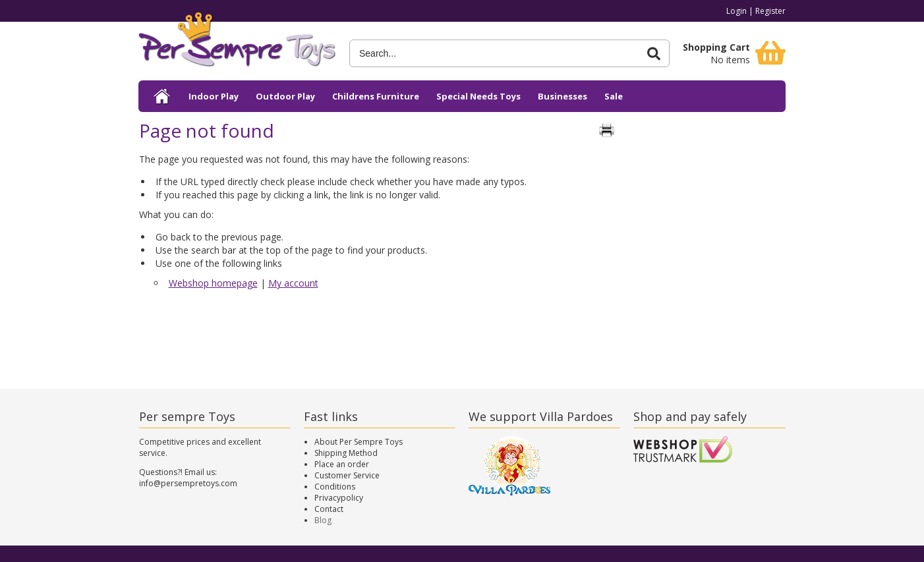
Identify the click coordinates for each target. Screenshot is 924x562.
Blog (323, 520)
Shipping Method (346, 453)
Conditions (335, 487)
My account (293, 283)
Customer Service (347, 475)
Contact (329, 509)
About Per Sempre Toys (359, 442)
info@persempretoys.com (188, 483)
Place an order (342, 464)
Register (770, 11)
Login (736, 11)
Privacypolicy (339, 498)
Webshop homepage (213, 283)
